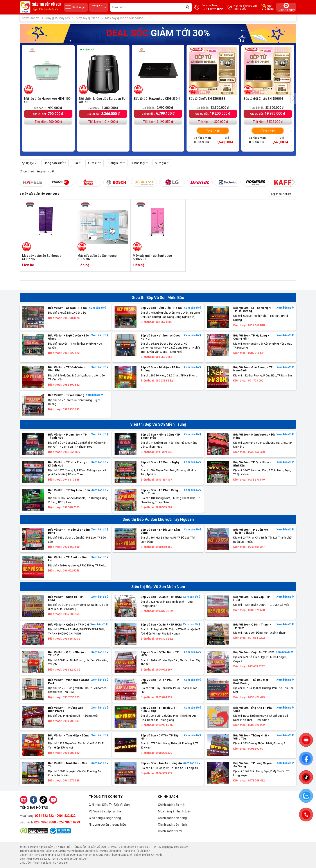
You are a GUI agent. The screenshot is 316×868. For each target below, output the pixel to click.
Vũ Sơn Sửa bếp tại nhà (105, 811)
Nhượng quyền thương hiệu (107, 825)
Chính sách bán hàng (172, 818)
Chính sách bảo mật (172, 805)
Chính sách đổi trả (170, 831)
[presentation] (293, 98)
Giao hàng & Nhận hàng (105, 818)
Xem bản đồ (97, 308)
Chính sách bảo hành (172, 825)
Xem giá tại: (99, 7)
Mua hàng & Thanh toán (175, 811)
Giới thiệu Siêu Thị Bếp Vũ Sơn (109, 805)
